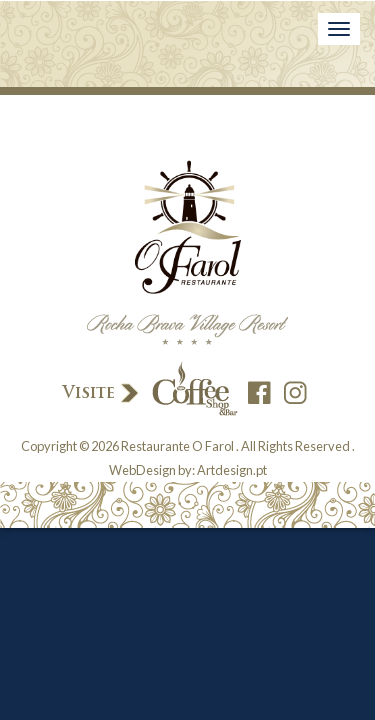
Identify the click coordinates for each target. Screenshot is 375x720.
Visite (149, 390)
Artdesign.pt (232, 470)
